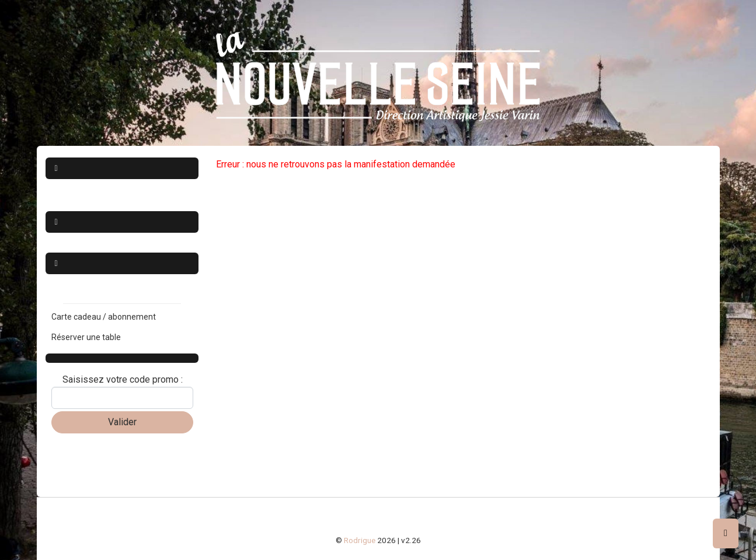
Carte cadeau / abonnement (104, 317)
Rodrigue (360, 540)
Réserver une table (86, 337)
